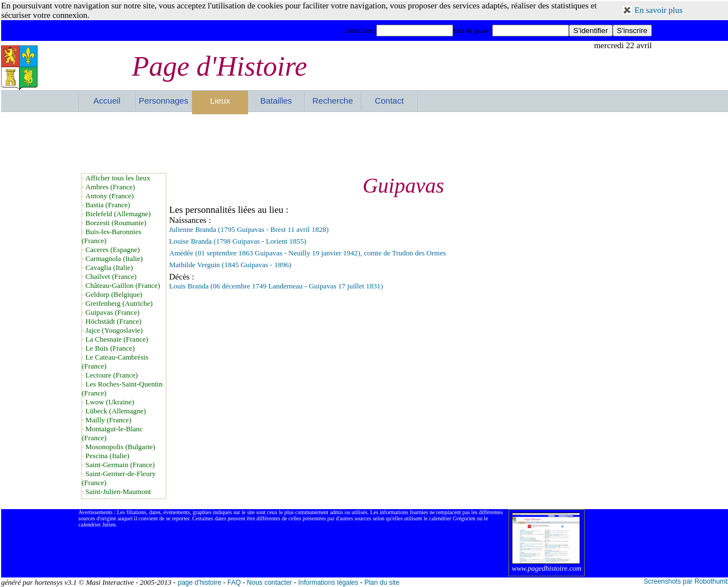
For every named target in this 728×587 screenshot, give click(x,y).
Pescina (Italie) (108, 456)
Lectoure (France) (112, 375)
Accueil (107, 101)
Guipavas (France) (113, 312)
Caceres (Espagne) (113, 250)
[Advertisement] (365, 142)
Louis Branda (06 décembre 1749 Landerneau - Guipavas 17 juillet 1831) (276, 286)
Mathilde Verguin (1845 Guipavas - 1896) (230, 265)
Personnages (164, 101)
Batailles (276, 101)
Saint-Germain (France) (120, 465)
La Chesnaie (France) (117, 339)
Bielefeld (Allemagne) (118, 214)
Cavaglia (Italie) (109, 267)
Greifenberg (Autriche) (119, 303)
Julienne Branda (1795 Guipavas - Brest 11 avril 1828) (249, 229)
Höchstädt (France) (114, 321)
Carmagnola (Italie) (114, 258)
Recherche (333, 101)
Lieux (220, 101)
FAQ (234, 583)
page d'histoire (199, 583)
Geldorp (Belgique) (114, 294)
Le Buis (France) (110, 348)
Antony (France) (110, 196)
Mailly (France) (109, 420)
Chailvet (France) (111, 276)
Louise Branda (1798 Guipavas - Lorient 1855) (238, 241)
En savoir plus (659, 10)
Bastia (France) (108, 205)
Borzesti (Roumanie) (116, 223)
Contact (389, 101)
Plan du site (382, 583)
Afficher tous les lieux (118, 178)
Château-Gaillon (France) (123, 285)
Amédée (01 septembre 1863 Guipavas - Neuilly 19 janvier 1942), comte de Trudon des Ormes (307, 253)
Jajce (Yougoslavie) (114, 330)
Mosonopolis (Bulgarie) (121, 447)
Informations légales (328, 583)
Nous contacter (270, 583)
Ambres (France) (110, 187)
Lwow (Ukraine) (110, 402)
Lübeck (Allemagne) (116, 411)
